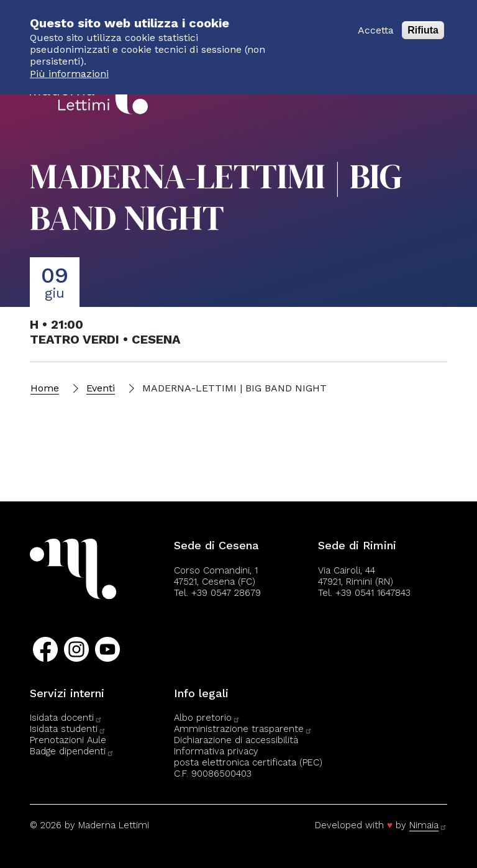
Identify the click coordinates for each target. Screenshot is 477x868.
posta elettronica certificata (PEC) (248, 762)
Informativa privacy (216, 751)
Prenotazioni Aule (68, 740)
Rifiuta (423, 23)
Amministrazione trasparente (243, 729)
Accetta (376, 23)
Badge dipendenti (72, 751)
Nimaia (428, 825)
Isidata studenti (68, 729)
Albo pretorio (207, 718)
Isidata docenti (66, 718)
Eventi (101, 388)
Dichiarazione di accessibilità (236, 740)
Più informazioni (69, 67)
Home (45, 388)
